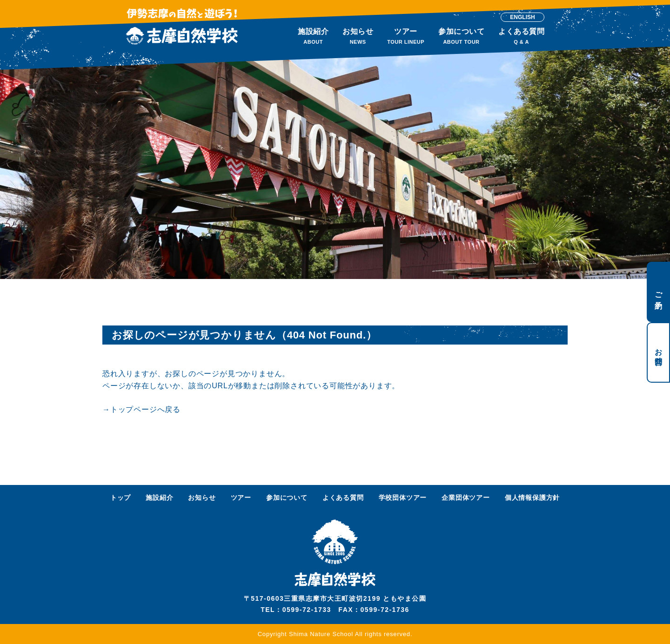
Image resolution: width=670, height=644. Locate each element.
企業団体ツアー (466, 498)
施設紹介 (159, 498)
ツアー (241, 498)
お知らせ (202, 498)
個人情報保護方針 (532, 498)
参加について (287, 498)
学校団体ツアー (403, 498)
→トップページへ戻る (141, 409)
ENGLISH (522, 17)
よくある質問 (343, 498)
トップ (121, 498)
